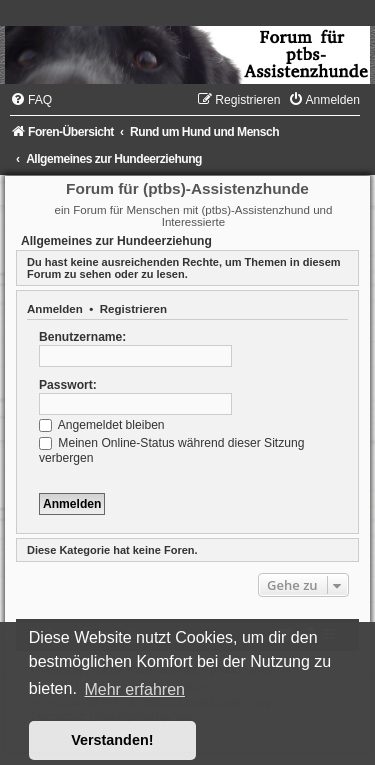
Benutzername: (82, 337)
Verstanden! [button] (112, 740)
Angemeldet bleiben (102, 425)
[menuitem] (31, 100)
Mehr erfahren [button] (134, 689)
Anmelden (55, 309)
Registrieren (133, 309)
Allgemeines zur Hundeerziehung (116, 241)
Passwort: (68, 385)
